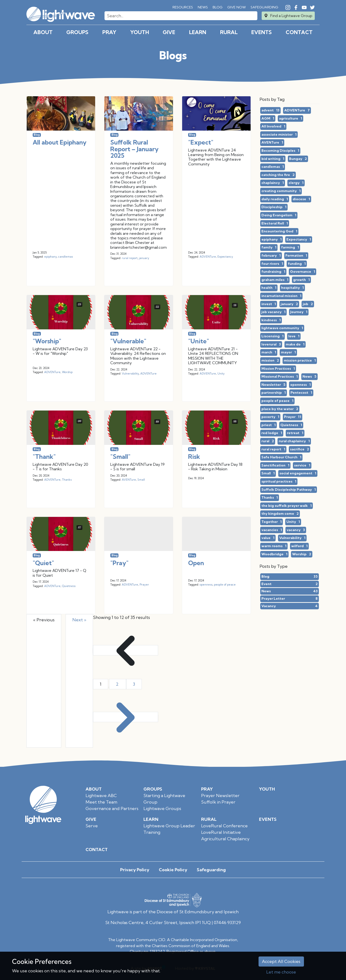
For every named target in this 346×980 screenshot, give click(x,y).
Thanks (67, 480)
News (203, 7)
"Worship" (47, 341)
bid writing (273, 159)
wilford (299, 546)
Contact (299, 32)
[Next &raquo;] (126, 717)
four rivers (272, 264)
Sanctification (275, 466)
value (268, 538)
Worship (67, 372)
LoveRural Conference (224, 826)
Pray (109, 32)
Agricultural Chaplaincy (225, 839)
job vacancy (273, 312)
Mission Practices (278, 369)
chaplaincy (273, 183)
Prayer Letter (290, 599)
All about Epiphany (60, 142)
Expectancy (225, 257)
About (43, 32)
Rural (229, 32)
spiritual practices (279, 482)
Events (262, 32)
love (294, 336)
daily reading (275, 199)
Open (196, 563)
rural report (130, 258)
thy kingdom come (280, 514)
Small (141, 480)
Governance (303, 272)
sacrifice (300, 449)
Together (272, 522)
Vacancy (290, 606)
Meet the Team (101, 802)
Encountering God (279, 231)
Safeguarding (264, 7)
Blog (218, 7)
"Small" (120, 457)
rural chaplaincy (294, 441)
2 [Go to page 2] (118, 684)
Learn (198, 32)
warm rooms (274, 546)
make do (295, 345)
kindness (271, 320)
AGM (268, 119)
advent (270, 110)
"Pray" (119, 563)
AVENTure (129, 480)
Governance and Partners (112, 808)
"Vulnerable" (128, 341)
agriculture (290, 119)
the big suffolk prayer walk (287, 506)
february (271, 256)
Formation (296, 256)
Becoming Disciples (280, 151)
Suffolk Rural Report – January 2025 (134, 149)
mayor (288, 352)
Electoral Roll (275, 224)
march (269, 352)
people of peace (225, 585)
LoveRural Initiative (221, 832)
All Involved (273, 127)
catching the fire (278, 175)
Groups (77, 32)
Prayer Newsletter (220, 795)
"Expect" (201, 142)
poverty (270, 417)
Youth (140, 32)
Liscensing (272, 336)
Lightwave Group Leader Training (169, 829)
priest (269, 425)
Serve (92, 826)
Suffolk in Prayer (218, 802)
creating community (281, 191)
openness (206, 585)
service (302, 466)
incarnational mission (281, 296)
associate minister (279, 135)
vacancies (272, 530)
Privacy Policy (135, 870)
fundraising (273, 272)
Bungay (298, 159)
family (269, 248)
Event (290, 584)
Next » (79, 620)
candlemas (65, 257)
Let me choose (281, 972)
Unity (221, 374)
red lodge (272, 433)
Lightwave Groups (162, 808)
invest (269, 304)
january (144, 258)
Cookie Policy (173, 870)
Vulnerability (130, 374)
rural (268, 441)
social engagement (298, 473)
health (269, 288)
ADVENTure (208, 257)
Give (169, 32)
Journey (299, 312)
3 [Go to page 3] (134, 684)
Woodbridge (274, 554)
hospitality (292, 288)
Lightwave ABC (101, 795)
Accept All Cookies (281, 961)
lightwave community (282, 328)
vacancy (296, 530)
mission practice (300, 361)
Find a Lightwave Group (291, 16)
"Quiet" (43, 563)
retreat (295, 433)
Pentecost (301, 393)
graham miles (275, 280)
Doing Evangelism (279, 215)
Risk (194, 457)
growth (301, 280)
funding (297, 264)
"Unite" (199, 341)
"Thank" (44, 457)
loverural (271, 345)
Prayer (144, 585)
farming (290, 248)
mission (270, 361)
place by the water (280, 409)
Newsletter (273, 385)
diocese (301, 199)
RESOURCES (183, 7)
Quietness (69, 586)
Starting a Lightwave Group (164, 799)
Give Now (237, 7)
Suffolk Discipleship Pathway (289, 490)
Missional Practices (280, 377)
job (308, 304)
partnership (274, 393)
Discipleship (274, 207)
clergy (296, 183)
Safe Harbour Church (281, 457)
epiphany (50, 257)
